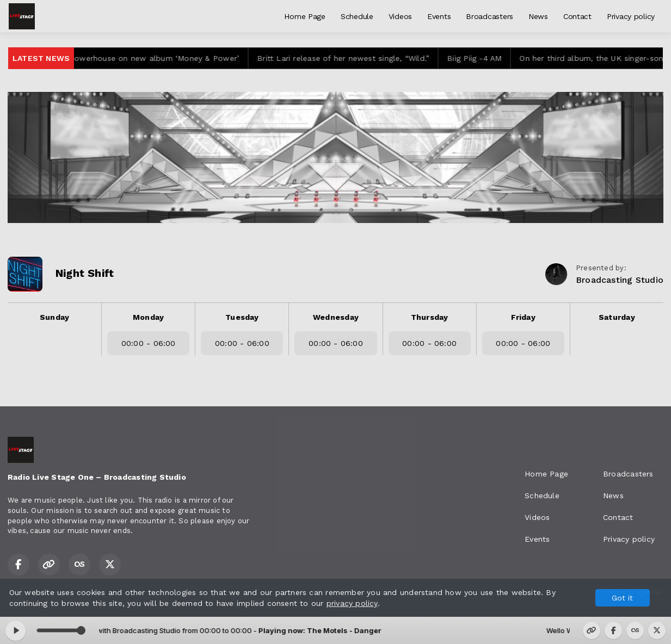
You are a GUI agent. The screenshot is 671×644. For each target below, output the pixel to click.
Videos (400, 16)
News (538, 16)
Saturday (617, 317)
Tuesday (242, 317)
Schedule (357, 16)
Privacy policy (631, 16)
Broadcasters (490, 16)
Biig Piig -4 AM (482, 58)
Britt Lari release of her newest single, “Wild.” (350, 58)
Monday (148, 317)
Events (439, 16)
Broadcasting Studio (620, 280)
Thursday (430, 317)
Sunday (54, 317)
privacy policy (352, 603)
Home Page (304, 16)
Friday (523, 317)
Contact (577, 16)
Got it (622, 598)
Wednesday (336, 317)
